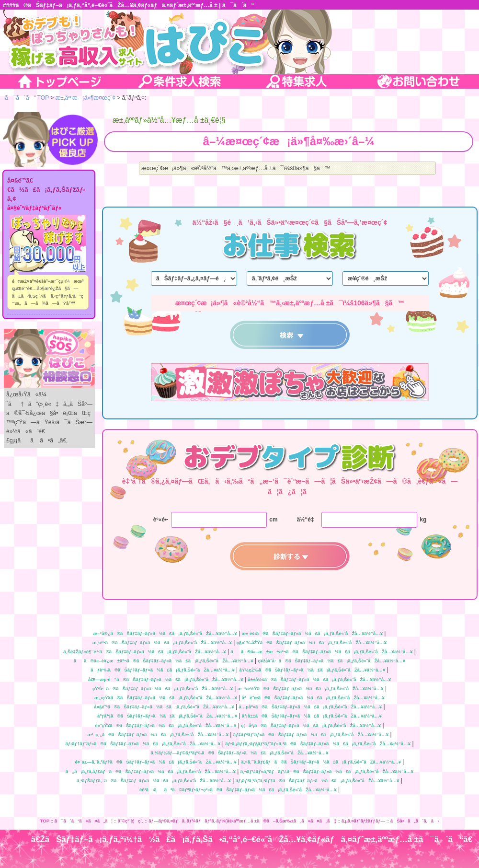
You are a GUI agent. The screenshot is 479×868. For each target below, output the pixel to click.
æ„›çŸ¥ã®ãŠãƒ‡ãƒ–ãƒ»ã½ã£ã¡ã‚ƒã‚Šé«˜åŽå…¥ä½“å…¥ (166, 698)
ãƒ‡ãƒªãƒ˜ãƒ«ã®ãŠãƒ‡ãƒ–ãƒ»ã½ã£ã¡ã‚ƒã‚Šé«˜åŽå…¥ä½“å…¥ (311, 735)
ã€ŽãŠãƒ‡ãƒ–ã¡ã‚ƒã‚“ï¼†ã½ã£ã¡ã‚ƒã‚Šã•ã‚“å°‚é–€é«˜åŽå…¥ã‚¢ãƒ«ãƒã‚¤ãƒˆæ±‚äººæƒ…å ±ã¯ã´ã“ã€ (255, 839)
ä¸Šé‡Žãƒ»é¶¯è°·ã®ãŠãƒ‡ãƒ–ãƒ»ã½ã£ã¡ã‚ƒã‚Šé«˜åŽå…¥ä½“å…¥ (144, 652)
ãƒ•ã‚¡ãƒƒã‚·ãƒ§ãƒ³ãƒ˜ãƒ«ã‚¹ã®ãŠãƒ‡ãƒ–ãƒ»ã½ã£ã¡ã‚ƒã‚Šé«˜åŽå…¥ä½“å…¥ (318, 744)
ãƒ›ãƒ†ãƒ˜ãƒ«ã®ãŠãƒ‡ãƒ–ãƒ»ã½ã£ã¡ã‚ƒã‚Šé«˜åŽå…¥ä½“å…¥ (143, 744)
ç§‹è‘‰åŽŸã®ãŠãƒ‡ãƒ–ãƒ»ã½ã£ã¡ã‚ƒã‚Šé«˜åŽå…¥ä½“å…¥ (312, 642)
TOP (45, 821)
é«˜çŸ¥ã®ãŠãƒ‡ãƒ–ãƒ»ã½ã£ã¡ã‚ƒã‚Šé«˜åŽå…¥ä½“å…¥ (165, 725)
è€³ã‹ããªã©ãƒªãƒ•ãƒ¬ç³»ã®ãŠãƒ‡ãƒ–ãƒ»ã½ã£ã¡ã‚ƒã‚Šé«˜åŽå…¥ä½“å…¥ (238, 790)
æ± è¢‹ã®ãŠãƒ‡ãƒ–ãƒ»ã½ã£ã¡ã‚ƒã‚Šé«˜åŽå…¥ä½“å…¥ (312, 633)
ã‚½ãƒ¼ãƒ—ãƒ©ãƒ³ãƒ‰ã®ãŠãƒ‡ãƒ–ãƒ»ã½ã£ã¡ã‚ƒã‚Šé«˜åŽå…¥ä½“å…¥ (240, 753)
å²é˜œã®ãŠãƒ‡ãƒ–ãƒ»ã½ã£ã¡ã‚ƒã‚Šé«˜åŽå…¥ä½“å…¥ (313, 698)
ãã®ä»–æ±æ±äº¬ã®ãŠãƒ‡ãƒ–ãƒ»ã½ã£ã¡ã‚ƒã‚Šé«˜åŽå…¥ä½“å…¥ (321, 652)
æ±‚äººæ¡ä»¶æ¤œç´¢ (86, 98)
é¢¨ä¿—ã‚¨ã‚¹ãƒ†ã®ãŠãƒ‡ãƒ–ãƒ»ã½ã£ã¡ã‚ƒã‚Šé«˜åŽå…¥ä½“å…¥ (156, 762)
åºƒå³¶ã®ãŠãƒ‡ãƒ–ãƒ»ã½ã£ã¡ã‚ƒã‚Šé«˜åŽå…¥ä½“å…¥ (167, 716)
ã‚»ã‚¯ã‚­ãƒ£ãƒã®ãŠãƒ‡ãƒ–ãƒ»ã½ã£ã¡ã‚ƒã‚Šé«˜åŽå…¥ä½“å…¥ (321, 762)
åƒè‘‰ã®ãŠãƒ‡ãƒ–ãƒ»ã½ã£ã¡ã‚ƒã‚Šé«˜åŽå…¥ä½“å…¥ (162, 670)
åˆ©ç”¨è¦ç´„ (131, 821)
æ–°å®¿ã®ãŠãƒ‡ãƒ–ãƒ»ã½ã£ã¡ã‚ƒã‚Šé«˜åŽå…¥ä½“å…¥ (165, 633)
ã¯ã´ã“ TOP (27, 98)
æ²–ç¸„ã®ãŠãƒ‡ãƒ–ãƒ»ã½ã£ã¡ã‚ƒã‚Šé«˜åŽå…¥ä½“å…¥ (158, 735)
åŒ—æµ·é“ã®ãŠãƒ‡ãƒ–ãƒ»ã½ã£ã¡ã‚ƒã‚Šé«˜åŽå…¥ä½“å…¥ (166, 679)
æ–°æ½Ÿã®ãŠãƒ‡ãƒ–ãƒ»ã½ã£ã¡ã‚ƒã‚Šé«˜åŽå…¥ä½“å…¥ (311, 689)
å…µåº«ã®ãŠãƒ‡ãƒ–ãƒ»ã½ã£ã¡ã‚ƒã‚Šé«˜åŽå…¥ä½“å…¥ (310, 707)
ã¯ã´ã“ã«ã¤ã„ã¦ (84, 821)
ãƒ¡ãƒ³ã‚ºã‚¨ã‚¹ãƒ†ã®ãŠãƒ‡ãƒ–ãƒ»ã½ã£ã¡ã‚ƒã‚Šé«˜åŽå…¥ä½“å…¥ (318, 781)
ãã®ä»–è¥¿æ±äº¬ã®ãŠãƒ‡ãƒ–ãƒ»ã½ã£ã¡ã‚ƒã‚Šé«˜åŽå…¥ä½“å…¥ (164, 661)
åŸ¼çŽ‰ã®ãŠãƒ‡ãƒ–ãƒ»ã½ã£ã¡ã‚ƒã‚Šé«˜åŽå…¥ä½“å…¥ (313, 670)
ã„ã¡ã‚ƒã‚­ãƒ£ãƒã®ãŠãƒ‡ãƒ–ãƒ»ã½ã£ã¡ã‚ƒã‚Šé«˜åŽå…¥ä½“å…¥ (151, 771)
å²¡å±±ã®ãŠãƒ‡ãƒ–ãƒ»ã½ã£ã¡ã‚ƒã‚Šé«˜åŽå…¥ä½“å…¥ (312, 716)
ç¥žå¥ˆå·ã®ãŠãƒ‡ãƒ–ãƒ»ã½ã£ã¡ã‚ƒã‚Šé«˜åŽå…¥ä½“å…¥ (331, 661)
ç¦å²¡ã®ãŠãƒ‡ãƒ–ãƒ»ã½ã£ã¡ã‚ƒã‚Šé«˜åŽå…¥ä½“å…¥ (311, 725)
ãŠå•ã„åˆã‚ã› (415, 821)
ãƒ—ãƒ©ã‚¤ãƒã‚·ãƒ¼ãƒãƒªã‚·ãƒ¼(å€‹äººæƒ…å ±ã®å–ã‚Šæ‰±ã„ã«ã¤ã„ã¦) (242, 821)
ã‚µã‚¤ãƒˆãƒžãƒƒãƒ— (363, 821)
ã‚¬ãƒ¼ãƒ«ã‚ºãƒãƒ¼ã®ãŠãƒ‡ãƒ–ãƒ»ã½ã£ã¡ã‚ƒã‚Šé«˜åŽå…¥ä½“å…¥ (327, 771)
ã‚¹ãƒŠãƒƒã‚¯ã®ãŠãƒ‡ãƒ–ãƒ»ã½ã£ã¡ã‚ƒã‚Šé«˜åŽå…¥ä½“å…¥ (154, 781)
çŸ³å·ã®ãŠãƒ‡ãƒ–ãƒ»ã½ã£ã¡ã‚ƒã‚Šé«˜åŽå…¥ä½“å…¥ (163, 689)
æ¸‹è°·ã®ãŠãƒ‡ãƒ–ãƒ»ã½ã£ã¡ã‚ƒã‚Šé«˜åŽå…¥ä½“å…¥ (162, 642)
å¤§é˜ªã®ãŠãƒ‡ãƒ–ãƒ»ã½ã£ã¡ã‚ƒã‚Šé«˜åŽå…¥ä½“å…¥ (164, 707)
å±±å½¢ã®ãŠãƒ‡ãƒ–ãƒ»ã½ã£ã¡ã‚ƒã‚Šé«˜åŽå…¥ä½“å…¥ (319, 679)
